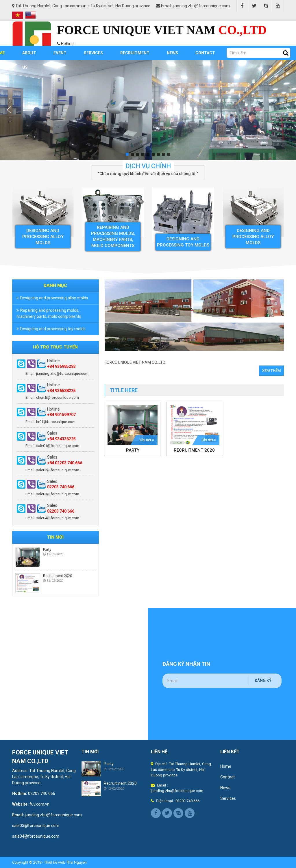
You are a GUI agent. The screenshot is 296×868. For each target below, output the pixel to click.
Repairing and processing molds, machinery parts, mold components (49, 313)
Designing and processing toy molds (53, 329)
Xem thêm (271, 371)
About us (29, 55)
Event (60, 53)
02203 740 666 (42, 793)
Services (93, 53)
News (172, 53)
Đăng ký (263, 680)
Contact (205, 53)
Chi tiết (147, 440)
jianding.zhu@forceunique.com (53, 815)
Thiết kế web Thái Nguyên (65, 862)
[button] (9, 110)
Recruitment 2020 (58, 576)
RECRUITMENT (135, 53)
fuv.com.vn (39, 804)
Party (47, 549)
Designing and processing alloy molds (43, 236)
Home (226, 766)
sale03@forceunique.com (36, 826)
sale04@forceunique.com (36, 836)
